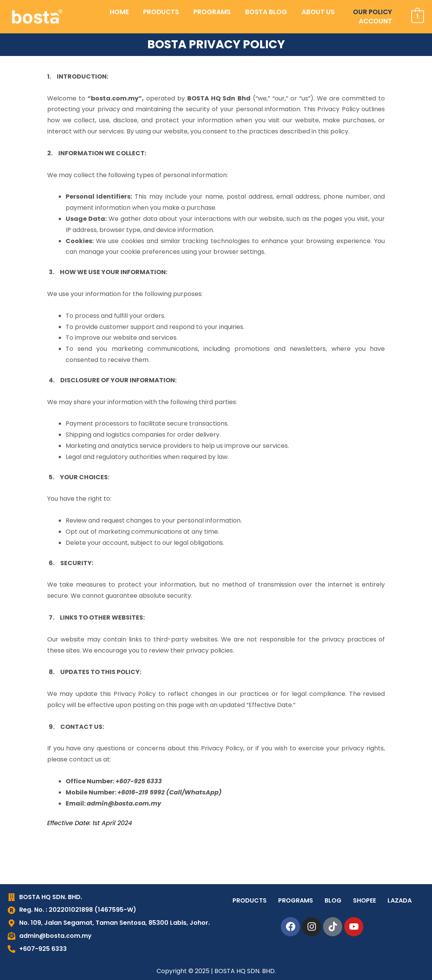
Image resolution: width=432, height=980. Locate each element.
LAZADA (400, 900)
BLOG (333, 900)
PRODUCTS (126, 16)
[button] (276, 17)
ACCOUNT (377, 16)
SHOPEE (364, 900)
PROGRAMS (174, 16)
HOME (87, 16)
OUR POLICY (325, 16)
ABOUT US (274, 16)
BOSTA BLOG (225, 16)
